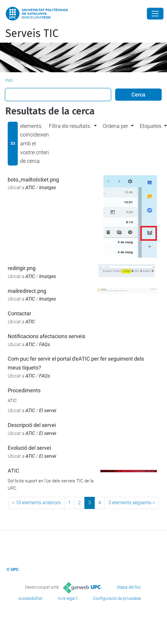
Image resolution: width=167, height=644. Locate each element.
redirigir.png (22, 268)
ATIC (30, 188)
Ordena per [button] (115, 126)
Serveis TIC (32, 33)
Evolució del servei (29, 448)
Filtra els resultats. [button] (70, 126)
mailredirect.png (27, 291)
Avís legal (67, 598)
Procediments (24, 390)
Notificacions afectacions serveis (46, 336)
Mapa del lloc (129, 587)
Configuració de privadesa (117, 598)
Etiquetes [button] (151, 126)
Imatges (48, 188)
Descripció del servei (32, 425)
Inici (9, 80)
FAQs (45, 345)
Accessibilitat (30, 598)
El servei (48, 411)
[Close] (155, 14)
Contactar (19, 313)
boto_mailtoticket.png (33, 180)
